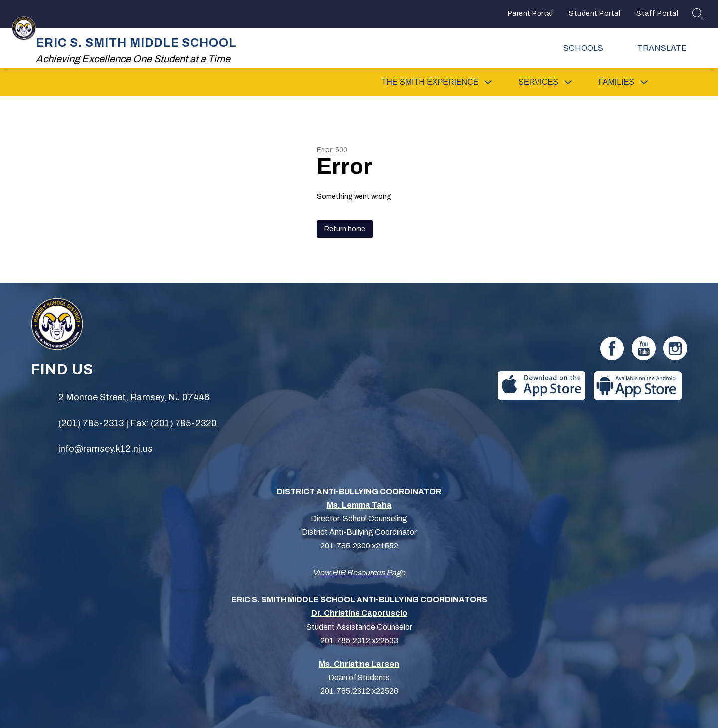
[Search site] (698, 14)
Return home (345, 229)
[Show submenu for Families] (616, 82)
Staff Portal (657, 14)
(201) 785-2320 (184, 423)
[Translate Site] (668, 48)
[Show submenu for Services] (538, 82)
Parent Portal (531, 14)
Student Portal (595, 14)
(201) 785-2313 (91, 423)
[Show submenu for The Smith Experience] (430, 82)
